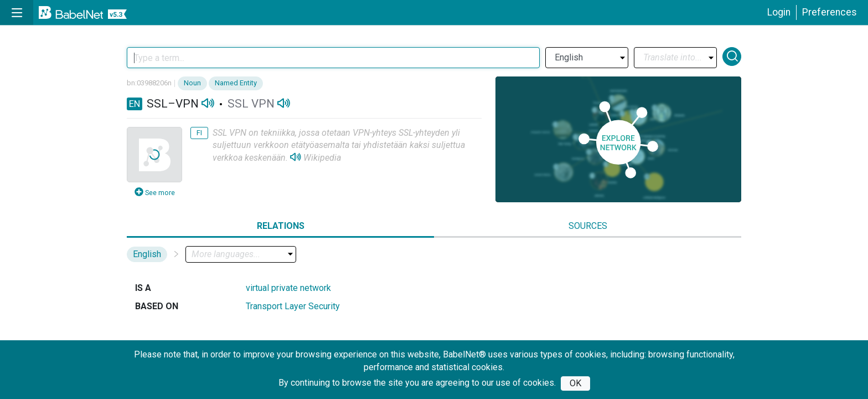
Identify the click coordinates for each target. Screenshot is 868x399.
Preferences (830, 12)
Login (779, 12)
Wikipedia (322, 158)
